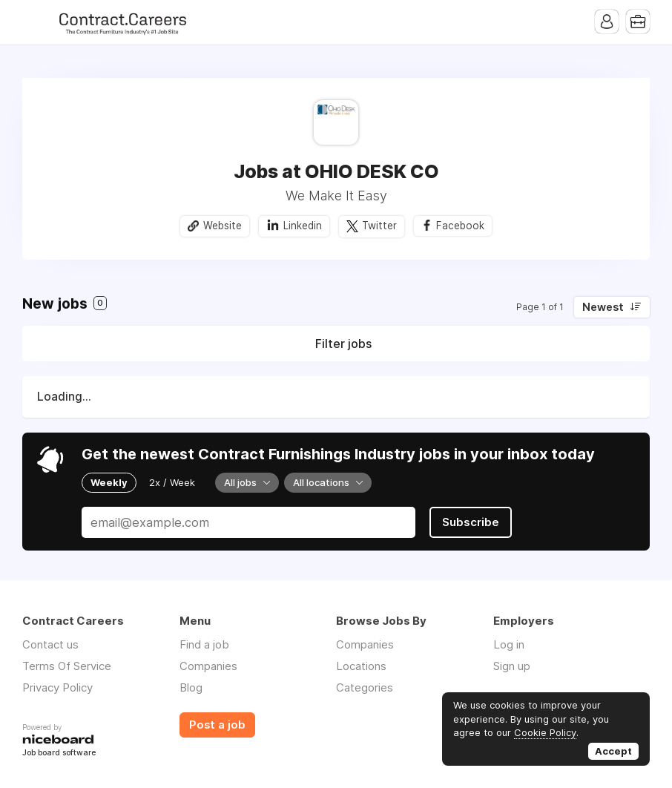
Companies (208, 666)
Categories (365, 687)
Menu (33, 22)
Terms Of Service (67, 666)
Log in (509, 644)
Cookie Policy (545, 732)
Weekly (109, 482)
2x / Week (172, 482)
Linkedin (303, 226)
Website (223, 226)
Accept (613, 751)
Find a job (204, 644)
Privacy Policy (57, 687)
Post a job (217, 725)
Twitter (379, 226)
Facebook (460, 226)
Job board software (59, 753)
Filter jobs (343, 344)
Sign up (512, 666)
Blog (191, 687)
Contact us (50, 644)
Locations (361, 666)
